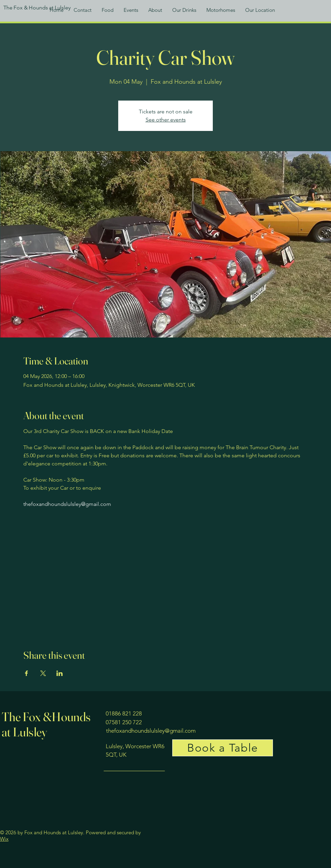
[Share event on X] (43, 673)
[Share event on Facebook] (27, 673)
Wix (4, 839)
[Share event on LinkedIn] (60, 673)
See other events (166, 120)
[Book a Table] (223, 748)
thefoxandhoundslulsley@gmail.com (151, 731)
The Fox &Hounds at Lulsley (46, 724)
